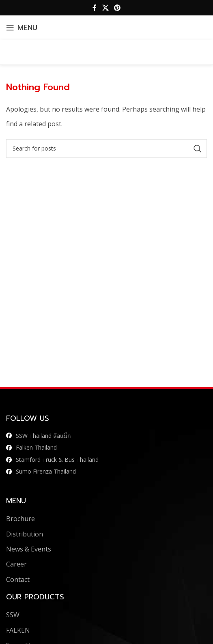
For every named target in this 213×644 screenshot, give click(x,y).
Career (16, 564)
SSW (13, 615)
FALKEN (18, 630)
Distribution (25, 534)
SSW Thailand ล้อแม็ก (43, 436)
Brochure (20, 519)
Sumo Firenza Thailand (46, 471)
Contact (18, 579)
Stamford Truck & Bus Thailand (57, 460)
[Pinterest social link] (117, 8)
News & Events (29, 549)
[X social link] (105, 8)
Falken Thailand (36, 447)
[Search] (106, 149)
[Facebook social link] (95, 8)
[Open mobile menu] (22, 28)
